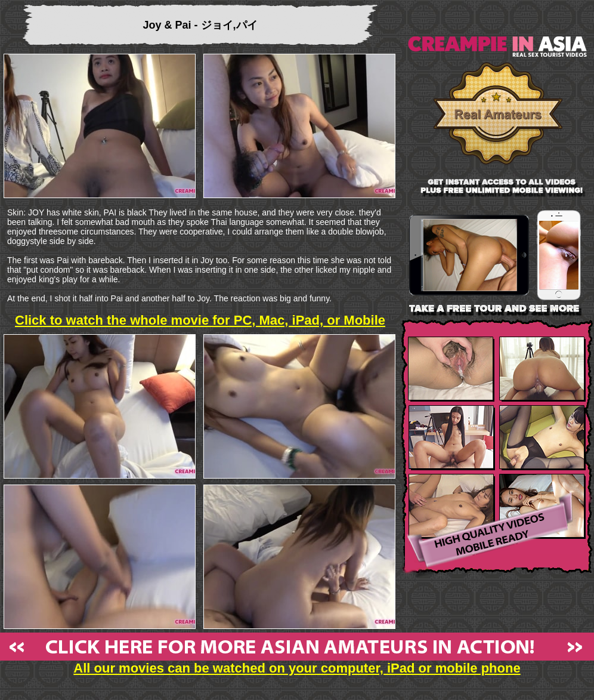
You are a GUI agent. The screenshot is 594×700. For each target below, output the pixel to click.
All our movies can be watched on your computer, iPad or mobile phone (297, 662)
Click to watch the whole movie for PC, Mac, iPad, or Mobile (200, 320)
